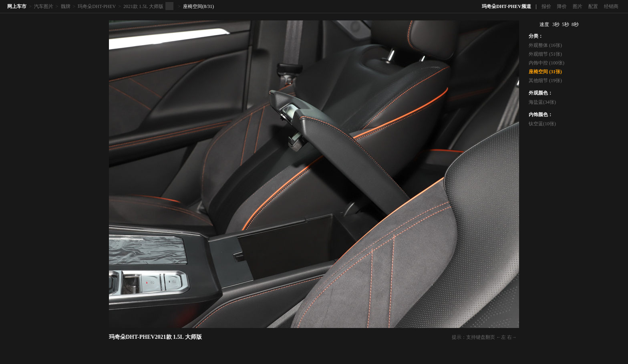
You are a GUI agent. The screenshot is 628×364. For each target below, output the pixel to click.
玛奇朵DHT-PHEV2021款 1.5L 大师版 (155, 337)
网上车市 (17, 6)
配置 (593, 6)
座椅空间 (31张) (545, 72)
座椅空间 (193, 6)
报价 (546, 6)
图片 (578, 6)
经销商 (611, 6)
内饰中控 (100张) (546, 63)
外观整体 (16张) (545, 45)
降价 (562, 6)
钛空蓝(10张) (542, 124)
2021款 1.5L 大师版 (143, 6)
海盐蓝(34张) (542, 102)
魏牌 (66, 6)
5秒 (566, 24)
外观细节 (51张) (545, 54)
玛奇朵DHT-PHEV (97, 6)
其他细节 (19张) (545, 80)
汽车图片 (44, 6)
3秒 (556, 24)
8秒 (575, 24)
